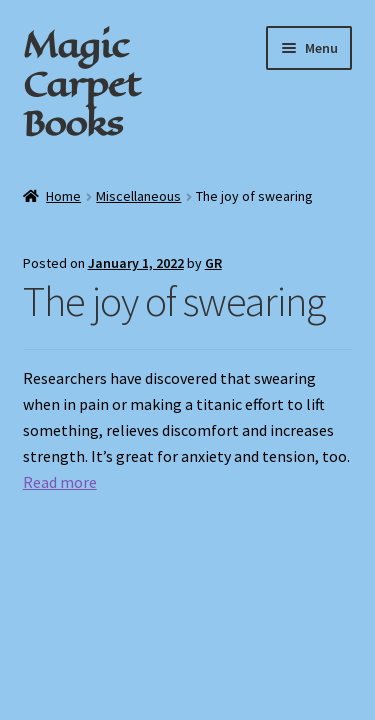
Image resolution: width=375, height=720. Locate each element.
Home (63, 196)
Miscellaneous (138, 196)
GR (213, 263)
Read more (60, 482)
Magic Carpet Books (81, 84)
